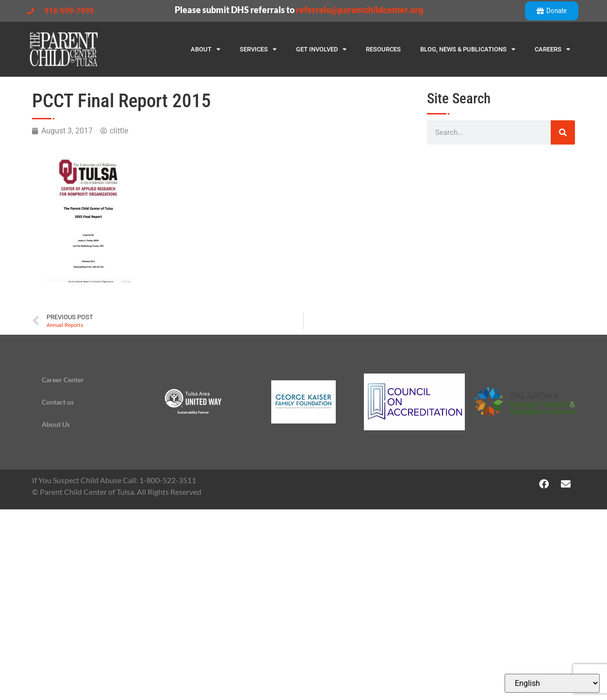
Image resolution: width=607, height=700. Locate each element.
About (205, 49)
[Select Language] (552, 683)
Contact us (58, 402)
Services (258, 49)
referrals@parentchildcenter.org (360, 10)
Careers (552, 49)
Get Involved (321, 49)
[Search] (563, 132)
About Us (56, 424)
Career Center (63, 380)
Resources (383, 49)
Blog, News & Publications (468, 49)
